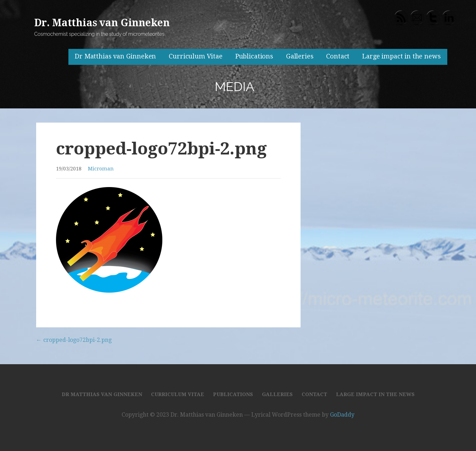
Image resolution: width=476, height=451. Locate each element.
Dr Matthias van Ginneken (115, 56)
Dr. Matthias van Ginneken (102, 23)
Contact (338, 56)
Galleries (300, 56)
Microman (101, 169)
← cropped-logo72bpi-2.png (74, 340)
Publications (254, 56)
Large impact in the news (401, 56)
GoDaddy (342, 415)
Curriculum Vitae (195, 56)
